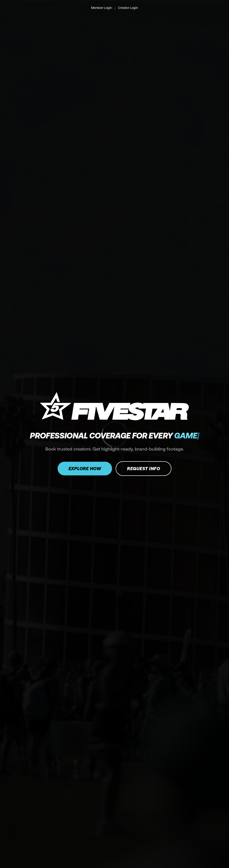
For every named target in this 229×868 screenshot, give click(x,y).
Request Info (145, 473)
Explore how (84, 473)
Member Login (102, 8)
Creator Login (128, 8)
